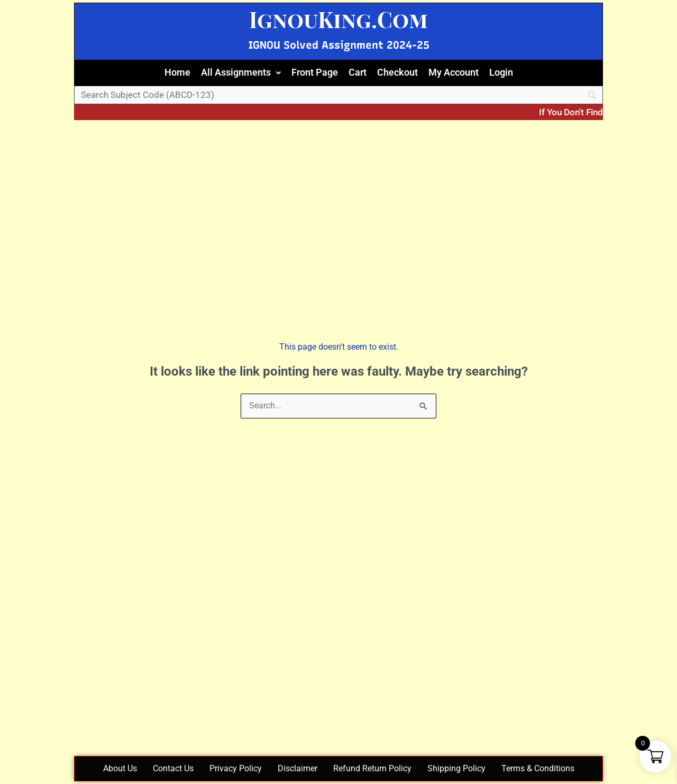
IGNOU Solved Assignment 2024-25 (339, 45)
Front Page (315, 72)
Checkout (397, 72)
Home (177, 72)
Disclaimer (298, 768)
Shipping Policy (456, 768)
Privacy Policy (236, 768)
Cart (358, 72)
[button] (241, 73)
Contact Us (173, 768)
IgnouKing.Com (338, 19)
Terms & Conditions (538, 768)
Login (501, 72)
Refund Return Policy (372, 768)
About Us (120, 768)
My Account (454, 72)
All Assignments (241, 72)
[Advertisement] (338, 197)
